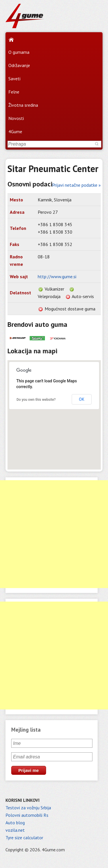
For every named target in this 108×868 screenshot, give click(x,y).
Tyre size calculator (24, 838)
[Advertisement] (54, 534)
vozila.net (15, 830)
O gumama (19, 52)
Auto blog (15, 823)
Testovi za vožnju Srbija (28, 808)
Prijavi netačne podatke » (76, 185)
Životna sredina (23, 105)
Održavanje (19, 65)
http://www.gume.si (57, 276)
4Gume (15, 131)
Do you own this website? (36, 400)
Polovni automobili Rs (27, 815)
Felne (14, 92)
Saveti (14, 79)
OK (82, 399)
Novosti (16, 118)
